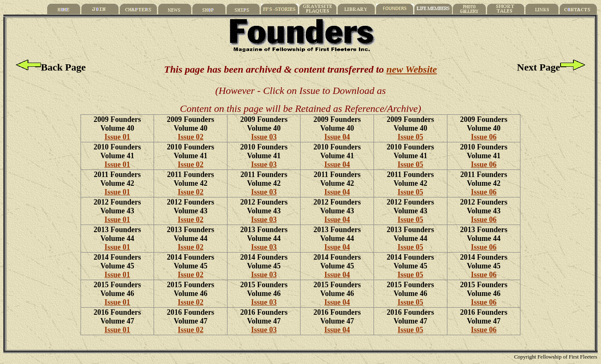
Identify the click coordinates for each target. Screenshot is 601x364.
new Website (412, 69)
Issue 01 (117, 137)
